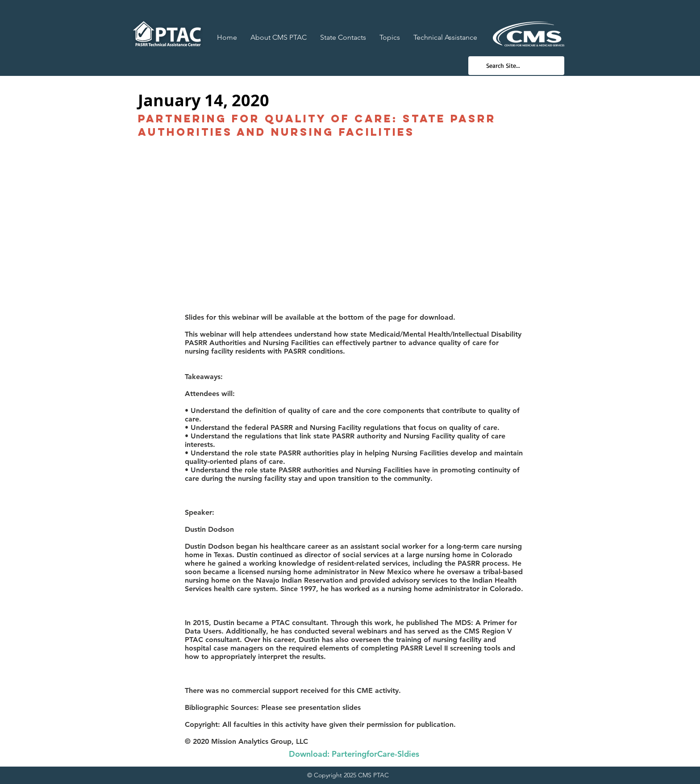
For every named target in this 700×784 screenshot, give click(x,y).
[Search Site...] (516, 66)
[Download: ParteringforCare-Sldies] (354, 754)
